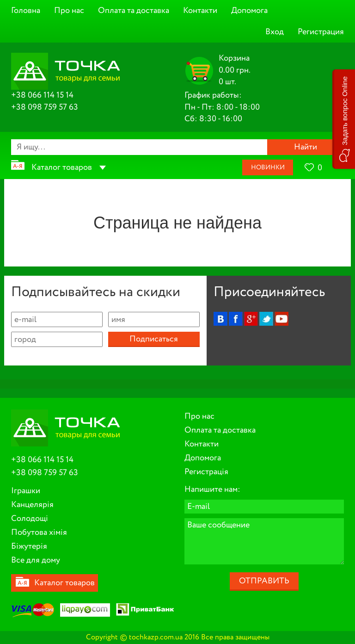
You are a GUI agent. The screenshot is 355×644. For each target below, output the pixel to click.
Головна (26, 11)
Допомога (249, 11)
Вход (275, 32)
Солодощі (30, 519)
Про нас (69, 11)
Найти (306, 147)
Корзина (234, 58)
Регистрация (321, 32)
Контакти (200, 11)
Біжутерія (29, 546)
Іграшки (26, 491)
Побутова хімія (39, 533)
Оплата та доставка (134, 11)
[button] (344, 119)
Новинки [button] (268, 167)
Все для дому (36, 560)
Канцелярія (32, 505)
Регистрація (206, 472)
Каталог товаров (62, 167)
